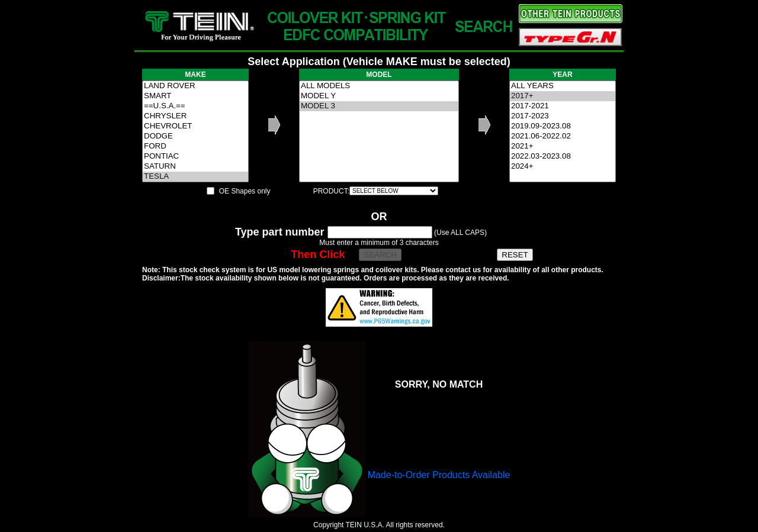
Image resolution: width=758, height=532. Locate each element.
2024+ (563, 167)
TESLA (195, 177)
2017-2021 (563, 106)
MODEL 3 (379, 106)
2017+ (563, 96)
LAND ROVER (195, 86)
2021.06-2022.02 (563, 136)
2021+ (563, 146)
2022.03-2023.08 (563, 157)
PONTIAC (195, 157)
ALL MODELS (379, 86)
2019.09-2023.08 (563, 126)
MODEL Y (379, 96)
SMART (195, 96)
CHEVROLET (195, 126)
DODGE (195, 136)
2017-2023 (563, 116)
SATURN (195, 167)
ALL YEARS (563, 86)
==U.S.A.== (195, 106)
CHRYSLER (195, 116)
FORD (195, 146)
